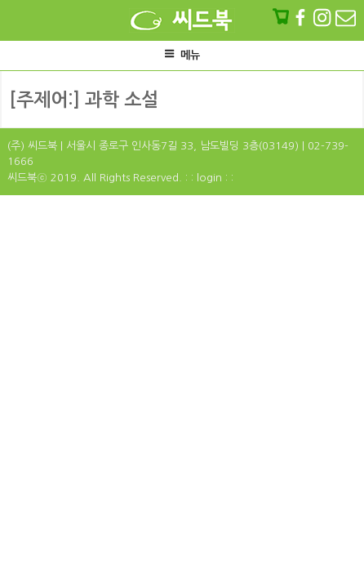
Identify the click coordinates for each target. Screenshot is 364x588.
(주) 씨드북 (32, 146)
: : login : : (209, 178)
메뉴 (182, 54)
